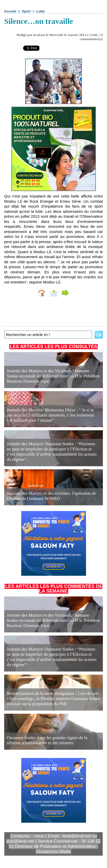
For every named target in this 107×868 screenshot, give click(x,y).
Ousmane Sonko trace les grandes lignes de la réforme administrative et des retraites (47, 740)
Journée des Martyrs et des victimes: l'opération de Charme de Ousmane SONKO (51, 496)
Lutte (40, 11)
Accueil (10, 11)
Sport (26, 11)
